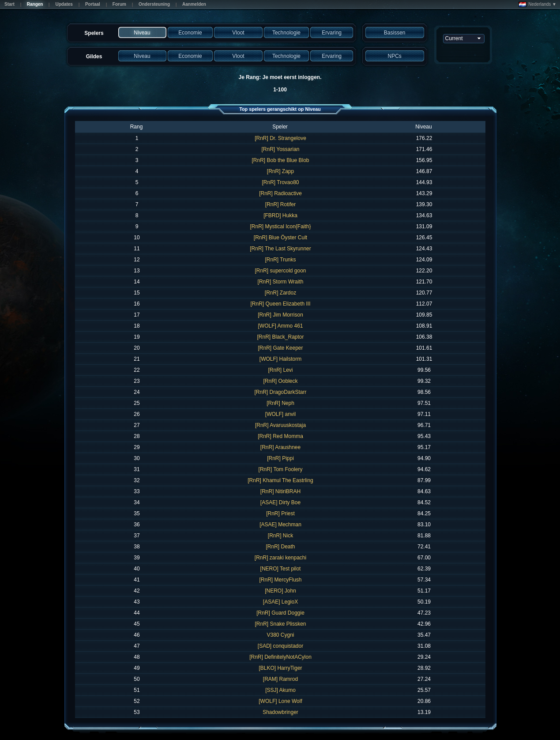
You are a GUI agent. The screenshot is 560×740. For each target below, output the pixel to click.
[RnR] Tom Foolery (281, 469)
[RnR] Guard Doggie (280, 613)
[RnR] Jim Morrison (280, 315)
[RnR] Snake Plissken (280, 624)
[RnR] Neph (280, 403)
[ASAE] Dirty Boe (280, 502)
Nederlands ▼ (537, 4)
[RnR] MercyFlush (280, 580)
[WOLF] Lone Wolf (280, 701)
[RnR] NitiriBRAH (280, 491)
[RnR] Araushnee (280, 447)
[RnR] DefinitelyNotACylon (280, 657)
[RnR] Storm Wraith (281, 282)
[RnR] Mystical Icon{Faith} (280, 227)
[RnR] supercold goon (280, 271)
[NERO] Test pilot (281, 569)
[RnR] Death (280, 547)
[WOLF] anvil (280, 414)
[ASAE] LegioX (280, 602)
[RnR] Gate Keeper (280, 348)
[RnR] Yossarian (280, 149)
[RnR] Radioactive (280, 193)
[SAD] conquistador (280, 646)
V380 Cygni (280, 635)
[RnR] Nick (280, 536)
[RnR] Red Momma (280, 436)
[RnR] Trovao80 (280, 182)
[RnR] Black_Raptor (280, 337)
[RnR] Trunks (280, 260)
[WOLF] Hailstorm (280, 359)
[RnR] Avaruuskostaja (280, 425)
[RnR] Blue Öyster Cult (280, 238)
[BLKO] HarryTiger (280, 668)
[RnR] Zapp (280, 171)
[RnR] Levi (280, 370)
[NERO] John (280, 591)
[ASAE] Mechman (280, 525)
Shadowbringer (280, 712)
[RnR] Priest (280, 513)
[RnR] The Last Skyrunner (280, 249)
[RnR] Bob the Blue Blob (280, 160)
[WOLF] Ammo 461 (280, 326)
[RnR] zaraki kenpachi (280, 558)
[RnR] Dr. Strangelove (280, 138)
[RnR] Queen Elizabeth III (280, 304)
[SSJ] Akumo (280, 690)
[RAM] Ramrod (280, 679)
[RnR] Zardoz (280, 293)
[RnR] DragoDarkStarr (280, 392)
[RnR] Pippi (280, 458)
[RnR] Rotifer (280, 204)
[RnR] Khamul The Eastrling (280, 480)
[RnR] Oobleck (280, 381)
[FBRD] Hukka (280, 215)
